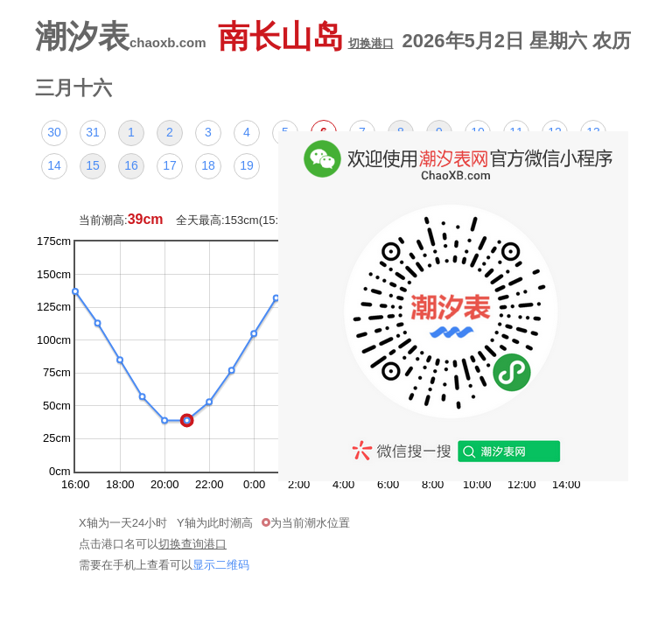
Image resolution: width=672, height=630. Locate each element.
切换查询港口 (192, 544)
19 (247, 165)
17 (170, 165)
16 (131, 165)
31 (93, 132)
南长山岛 (306, 36)
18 (208, 165)
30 (54, 132)
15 (93, 165)
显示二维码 (221, 565)
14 (54, 165)
